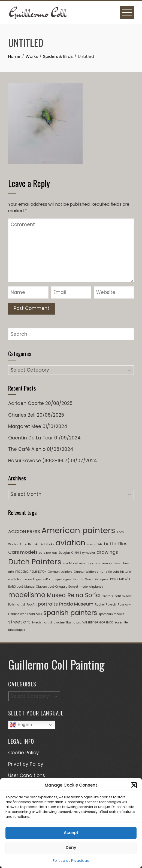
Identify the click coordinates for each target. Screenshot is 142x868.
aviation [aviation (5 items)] (70, 543)
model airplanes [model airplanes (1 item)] (91, 587)
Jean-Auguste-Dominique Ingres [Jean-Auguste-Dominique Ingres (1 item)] (48, 579)
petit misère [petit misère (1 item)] (123, 596)
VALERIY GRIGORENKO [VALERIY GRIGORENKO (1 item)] (98, 623)
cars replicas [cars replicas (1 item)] (48, 553)
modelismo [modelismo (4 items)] (27, 595)
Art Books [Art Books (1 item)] (48, 544)
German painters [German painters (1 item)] (60, 572)
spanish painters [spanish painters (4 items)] (70, 613)
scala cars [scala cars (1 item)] (34, 614)
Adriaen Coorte (26, 403)
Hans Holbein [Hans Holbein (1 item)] (109, 572)
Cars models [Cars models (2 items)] (23, 552)
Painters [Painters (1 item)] (107, 596)
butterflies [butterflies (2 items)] (116, 544)
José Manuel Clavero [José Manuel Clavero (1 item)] (32, 587)
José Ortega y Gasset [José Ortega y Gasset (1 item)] (63, 587)
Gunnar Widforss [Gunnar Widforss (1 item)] (86, 572)
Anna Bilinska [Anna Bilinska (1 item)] (30, 544)
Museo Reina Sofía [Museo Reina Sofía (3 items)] (73, 595)
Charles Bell (22, 415)
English (21, 725)
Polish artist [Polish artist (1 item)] (17, 605)
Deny (71, 848)
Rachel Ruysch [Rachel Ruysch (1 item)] (105, 605)
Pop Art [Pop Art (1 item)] (31, 605)
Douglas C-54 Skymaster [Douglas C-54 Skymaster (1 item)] (77, 553)
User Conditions (27, 775)
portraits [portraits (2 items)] (48, 604)
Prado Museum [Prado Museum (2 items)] (76, 604)
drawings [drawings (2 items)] (107, 552)
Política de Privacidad (71, 861)
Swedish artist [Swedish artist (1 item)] (42, 623)
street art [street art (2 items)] (19, 622)
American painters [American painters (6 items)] (78, 530)
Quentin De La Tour (31, 438)
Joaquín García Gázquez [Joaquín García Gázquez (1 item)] (90, 579)
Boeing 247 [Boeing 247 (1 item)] (95, 544)
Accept (71, 833)
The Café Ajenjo (27, 449)
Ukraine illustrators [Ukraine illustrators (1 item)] (67, 623)
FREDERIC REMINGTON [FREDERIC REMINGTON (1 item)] (31, 572)
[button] (134, 785)
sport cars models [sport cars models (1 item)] (111, 614)
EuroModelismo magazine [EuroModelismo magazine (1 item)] (81, 563)
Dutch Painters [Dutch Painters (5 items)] (35, 562)
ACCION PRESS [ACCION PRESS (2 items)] (24, 531)
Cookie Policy (24, 753)
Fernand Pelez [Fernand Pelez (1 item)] (112, 563)
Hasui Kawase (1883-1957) (39, 461)
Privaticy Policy (26, 764)
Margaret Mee (25, 426)
